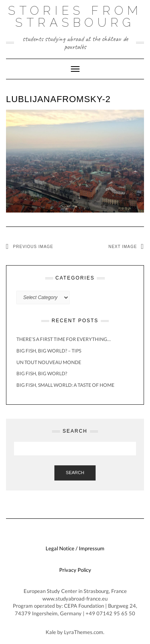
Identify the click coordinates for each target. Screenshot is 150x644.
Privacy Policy (75, 570)
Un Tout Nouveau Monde (49, 362)
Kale (51, 632)
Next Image (123, 247)
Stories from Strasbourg (75, 17)
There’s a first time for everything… (64, 339)
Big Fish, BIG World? (42, 373)
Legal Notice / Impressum (75, 548)
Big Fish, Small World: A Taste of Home (65, 385)
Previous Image (33, 247)
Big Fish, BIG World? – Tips (49, 351)
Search (75, 473)
